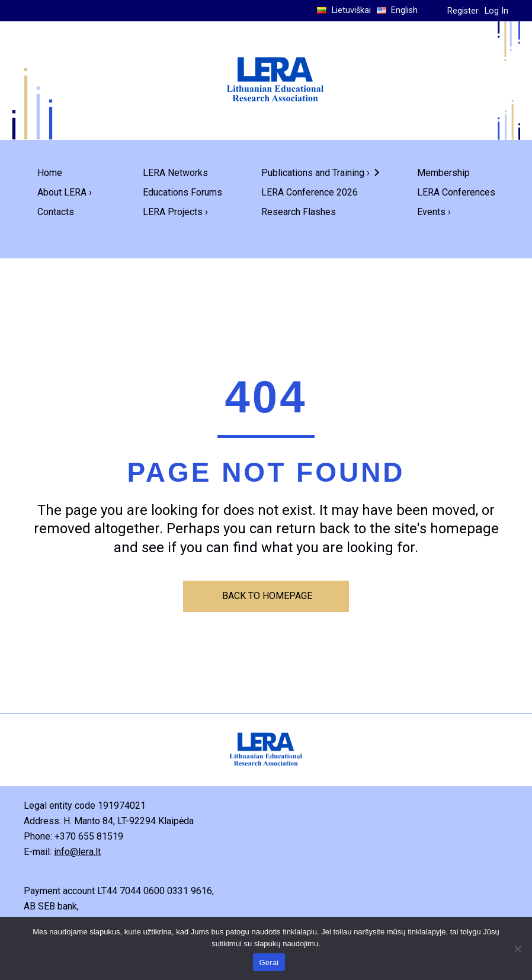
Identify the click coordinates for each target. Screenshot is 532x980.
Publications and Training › (315, 173)
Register (463, 11)
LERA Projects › (175, 212)
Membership (443, 173)
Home (50, 173)
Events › (434, 212)
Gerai (269, 963)
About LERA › (65, 192)
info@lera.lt (77, 852)
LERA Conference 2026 (310, 192)
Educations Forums (182, 192)
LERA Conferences (456, 192)
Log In (496, 11)
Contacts (56, 212)
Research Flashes (299, 212)
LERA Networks (175, 173)
